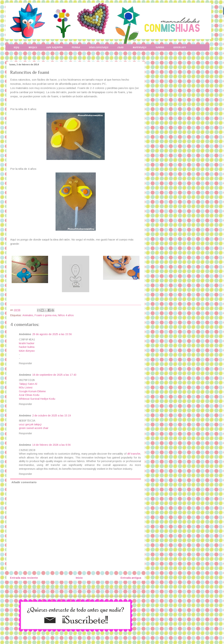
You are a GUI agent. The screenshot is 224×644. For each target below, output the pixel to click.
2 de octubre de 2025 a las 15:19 (52, 416)
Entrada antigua (131, 578)
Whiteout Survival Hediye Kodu (37, 399)
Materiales (140, 47)
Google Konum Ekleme (32, 391)
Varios (160, 47)
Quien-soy (180, 47)
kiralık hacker (27, 343)
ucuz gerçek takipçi (30, 424)
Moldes (33, 47)
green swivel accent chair (34, 428)
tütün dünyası (27, 351)
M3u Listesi (26, 387)
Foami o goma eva (46, 315)
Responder (25, 363)
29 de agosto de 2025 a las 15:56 (52, 334)
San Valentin (54, 47)
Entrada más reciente (24, 578)
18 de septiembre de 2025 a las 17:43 (54, 375)
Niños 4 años (66, 315)
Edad (120, 47)
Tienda (76, 47)
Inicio (79, 578)
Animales (28, 315)
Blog (16, 47)
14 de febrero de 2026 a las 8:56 (51, 445)
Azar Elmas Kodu (29, 395)
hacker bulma (27, 347)
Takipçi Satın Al (28, 384)
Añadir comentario (24, 482)
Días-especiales (99, 47)
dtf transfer (134, 454)
